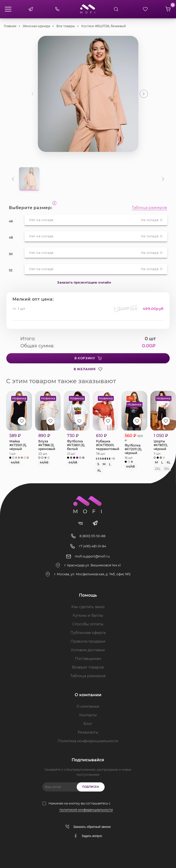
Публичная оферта (88, 633)
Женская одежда (36, 26)
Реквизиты (88, 732)
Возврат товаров (88, 667)
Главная (10, 26)
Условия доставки (88, 650)
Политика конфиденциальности (88, 741)
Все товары (66, 26)
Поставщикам (88, 659)
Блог (88, 724)
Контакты (88, 715)
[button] (144, 94)
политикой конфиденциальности (86, 810)
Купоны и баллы (88, 615)
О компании (88, 706)
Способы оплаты (88, 624)
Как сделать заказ (88, 607)
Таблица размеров (149, 208)
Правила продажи (88, 641)
